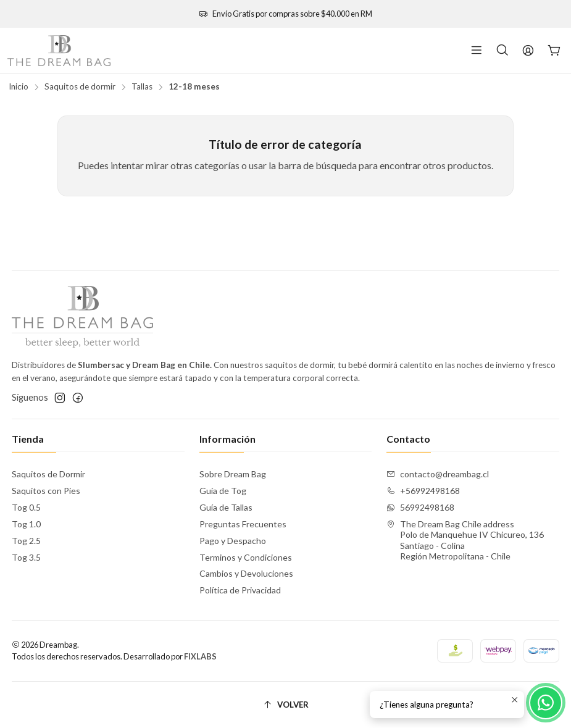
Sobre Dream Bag (233, 474)
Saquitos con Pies (46, 491)
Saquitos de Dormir (48, 474)
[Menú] (477, 51)
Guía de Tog (223, 491)
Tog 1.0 (26, 524)
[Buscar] (502, 51)
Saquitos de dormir (80, 87)
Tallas (142, 87)
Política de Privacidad (240, 590)
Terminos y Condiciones (246, 557)
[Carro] (554, 51)
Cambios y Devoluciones (246, 573)
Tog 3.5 (26, 557)
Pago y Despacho (233, 541)
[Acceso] (528, 51)
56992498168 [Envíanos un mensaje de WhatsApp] (420, 507)
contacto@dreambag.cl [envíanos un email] (438, 474)
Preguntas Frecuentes (243, 524)
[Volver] (286, 705)
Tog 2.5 (26, 541)
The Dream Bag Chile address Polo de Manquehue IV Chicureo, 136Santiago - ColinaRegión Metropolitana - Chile (465, 540)
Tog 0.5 (26, 507)
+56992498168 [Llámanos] (423, 491)
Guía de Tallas (226, 507)
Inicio (19, 87)
